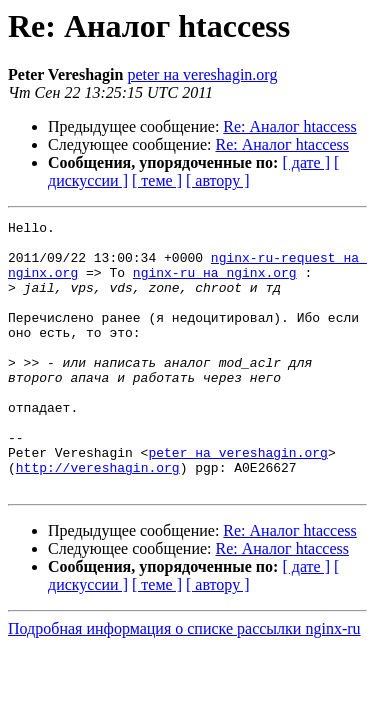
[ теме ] (157, 180)
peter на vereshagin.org (202, 74)
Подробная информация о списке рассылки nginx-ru (184, 682)
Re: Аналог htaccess (289, 126)
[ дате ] (306, 162)
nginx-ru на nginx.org (215, 284)
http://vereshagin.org (98, 518)
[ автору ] (217, 180)
